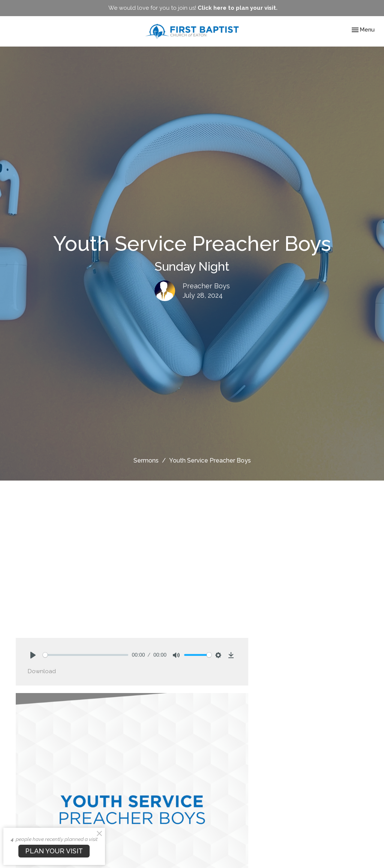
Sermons (146, 460)
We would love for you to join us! (193, 8)
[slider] (85, 655)
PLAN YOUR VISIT (54, 851)
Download (42, 671)
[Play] (33, 655)
